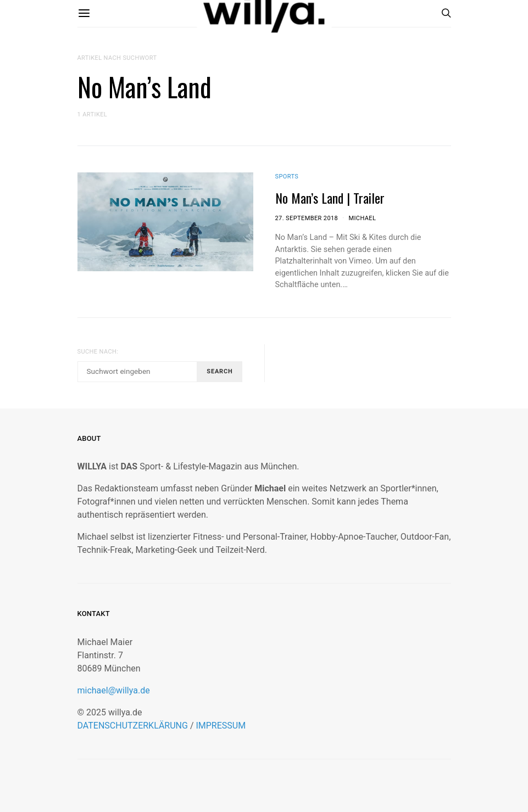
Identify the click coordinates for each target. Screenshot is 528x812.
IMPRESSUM (221, 726)
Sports (287, 177)
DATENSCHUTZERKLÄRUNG (133, 726)
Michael (362, 218)
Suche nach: (98, 352)
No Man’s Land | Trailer (330, 198)
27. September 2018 (307, 218)
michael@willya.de (114, 690)
